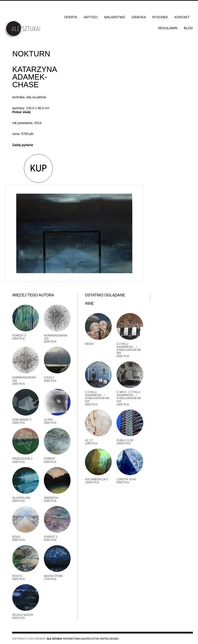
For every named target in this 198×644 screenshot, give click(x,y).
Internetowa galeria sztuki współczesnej (83, 639)
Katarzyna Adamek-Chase (34, 77)
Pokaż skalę (21, 112)
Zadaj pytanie (23, 145)
